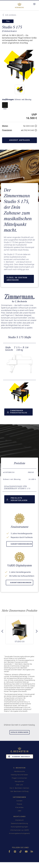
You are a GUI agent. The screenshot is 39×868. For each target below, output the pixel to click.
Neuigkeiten (19, 781)
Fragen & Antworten (19, 778)
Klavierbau (19, 807)
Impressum (20, 820)
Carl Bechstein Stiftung (20, 791)
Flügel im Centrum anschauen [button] (17, 279)
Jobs (20, 811)
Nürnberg (19, 7)
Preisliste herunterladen (17, 499)
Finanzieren (7, 130)
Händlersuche (19, 771)
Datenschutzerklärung (19, 823)
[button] (20, 89)
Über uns (19, 785)
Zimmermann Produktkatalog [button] (17, 412)
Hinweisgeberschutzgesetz (19, 833)
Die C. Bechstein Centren (19, 788)
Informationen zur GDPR (19, 830)
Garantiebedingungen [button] (21, 544)
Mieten (5, 126)
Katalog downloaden (19, 732)
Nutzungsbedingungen (19, 827)
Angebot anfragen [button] (19, 140)
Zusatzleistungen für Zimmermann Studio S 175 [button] (17, 487)
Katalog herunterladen (19, 775)
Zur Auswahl (9, 15)
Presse (20, 804)
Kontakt (19, 801)
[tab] (19, 488)
